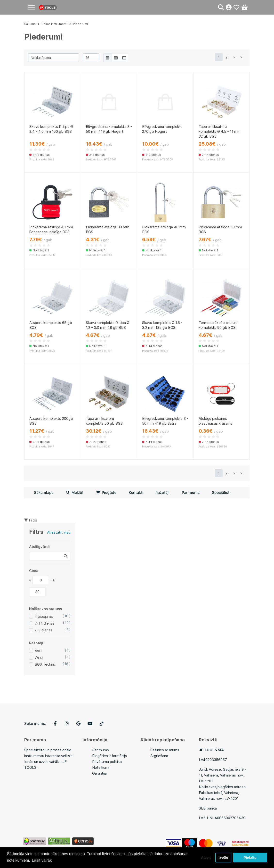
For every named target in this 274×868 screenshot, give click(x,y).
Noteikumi (101, 767)
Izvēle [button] (223, 858)
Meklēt (75, 492)
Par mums (191, 492)
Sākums (30, 24)
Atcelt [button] (206, 858)
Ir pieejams (44, 616)
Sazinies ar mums (165, 750)
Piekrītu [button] (250, 858)
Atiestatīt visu (59, 532)
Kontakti (136, 492)
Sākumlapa (44, 492)
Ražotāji (162, 492)
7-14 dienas (45, 623)
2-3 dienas (44, 630)
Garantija (99, 773)
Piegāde (106, 492)
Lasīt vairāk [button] (42, 860)
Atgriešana (159, 756)
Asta (39, 651)
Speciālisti (221, 492)
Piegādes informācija (109, 756)
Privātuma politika (107, 762)
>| (242, 57)
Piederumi (80, 24)
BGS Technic (45, 664)
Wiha (39, 657)
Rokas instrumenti (54, 24)
